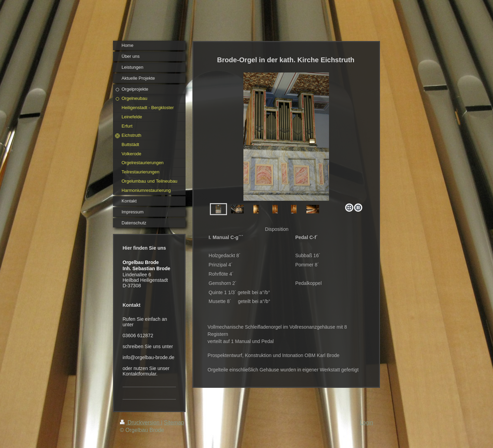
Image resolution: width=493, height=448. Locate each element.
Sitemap (174, 423)
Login (366, 423)
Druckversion (140, 423)
